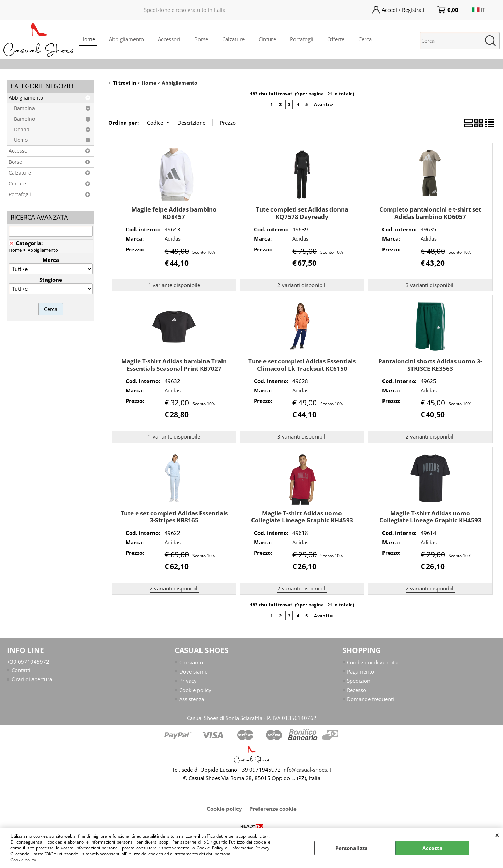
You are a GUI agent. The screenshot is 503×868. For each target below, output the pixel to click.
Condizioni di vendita (372, 662)
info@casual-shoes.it (307, 770)
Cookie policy (23, 860)
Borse (201, 39)
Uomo (21, 140)
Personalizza (352, 848)
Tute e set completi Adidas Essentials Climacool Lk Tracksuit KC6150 (302, 365)
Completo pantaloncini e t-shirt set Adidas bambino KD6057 (430, 213)
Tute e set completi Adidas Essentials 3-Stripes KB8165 (174, 517)
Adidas (173, 238)
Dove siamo (194, 671)
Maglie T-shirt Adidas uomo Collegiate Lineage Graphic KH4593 (302, 517)
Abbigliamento (126, 39)
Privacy (188, 681)
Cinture (267, 39)
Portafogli (302, 39)
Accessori (169, 39)
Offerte (336, 39)
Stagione (51, 280)
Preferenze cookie (273, 809)
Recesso (356, 690)
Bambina (24, 108)
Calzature (233, 39)
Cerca (365, 39)
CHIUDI (497, 835)
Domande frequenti (370, 699)
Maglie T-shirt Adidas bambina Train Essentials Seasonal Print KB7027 (174, 365)
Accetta (432, 848)
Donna (22, 130)
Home (88, 39)
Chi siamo (191, 662)
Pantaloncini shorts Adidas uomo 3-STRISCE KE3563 (430, 365)
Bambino (24, 119)
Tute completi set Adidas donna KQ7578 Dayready (302, 213)
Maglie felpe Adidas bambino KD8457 (174, 213)
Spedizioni (359, 681)
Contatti (21, 670)
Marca (51, 260)
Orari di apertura (32, 679)
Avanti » (323, 104)
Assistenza (192, 699)
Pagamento (360, 671)
